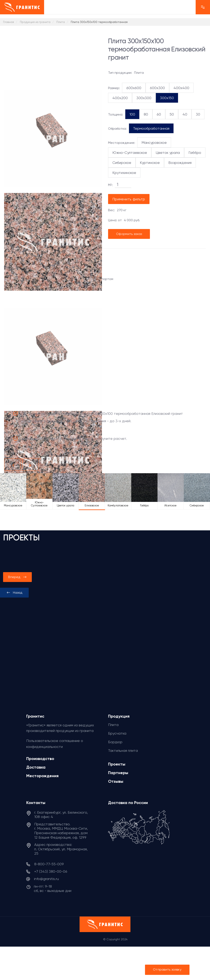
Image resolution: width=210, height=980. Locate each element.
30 (197, 114)
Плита (113, 724)
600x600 (134, 88)
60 (159, 114)
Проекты (117, 763)
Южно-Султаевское (129, 152)
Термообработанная (149, 128)
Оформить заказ (129, 234)
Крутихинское (124, 172)
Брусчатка (117, 733)
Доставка (36, 766)
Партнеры (118, 771)
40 (184, 114)
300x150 (165, 98)
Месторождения (43, 775)
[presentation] (14, 593)
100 (132, 114)
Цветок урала (166, 152)
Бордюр (115, 741)
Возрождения (179, 162)
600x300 (157, 88)
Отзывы (116, 780)
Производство (41, 758)
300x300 (142, 98)
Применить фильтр (129, 199)
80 (146, 114)
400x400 (179, 88)
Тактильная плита (123, 749)
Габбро (192, 152)
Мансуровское (152, 142)
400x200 (119, 98)
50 (171, 114)
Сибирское (122, 162)
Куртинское (149, 162)
